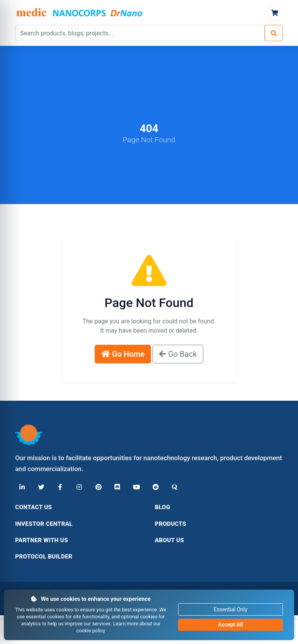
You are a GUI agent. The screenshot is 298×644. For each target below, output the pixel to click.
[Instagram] (78, 487)
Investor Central (44, 524)
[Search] (274, 33)
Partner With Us (42, 540)
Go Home (123, 354)
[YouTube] (134, 487)
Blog (163, 507)
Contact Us (34, 507)
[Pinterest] (97, 487)
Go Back (178, 354)
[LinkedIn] (22, 487)
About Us (169, 540)
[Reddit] (152, 487)
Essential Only (230, 609)
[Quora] (171, 487)
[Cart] (275, 13)
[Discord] (115, 487)
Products (171, 524)
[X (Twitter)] (41, 487)
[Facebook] (59, 487)
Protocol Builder (44, 557)
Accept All (230, 625)
